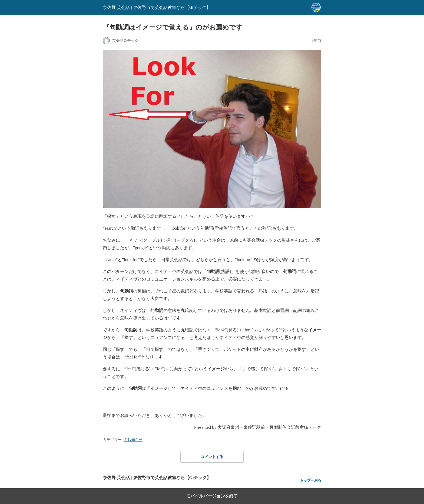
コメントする (212, 457)
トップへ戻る (311, 480)
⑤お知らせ (133, 440)
